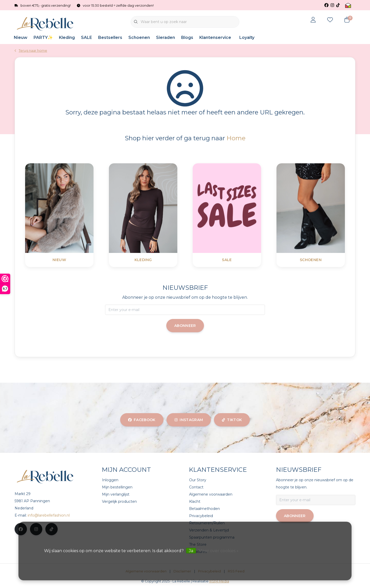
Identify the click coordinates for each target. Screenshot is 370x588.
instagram (189, 420)
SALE (86, 38)
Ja (191, 551)
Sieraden (166, 38)
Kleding (67, 38)
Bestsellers (110, 38)
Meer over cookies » (218, 551)
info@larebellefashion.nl (49, 515)
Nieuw (21, 38)
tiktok (232, 420)
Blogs (187, 38)
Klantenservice (215, 38)
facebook (142, 420)
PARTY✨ (43, 38)
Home (236, 138)
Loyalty (247, 38)
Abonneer (185, 326)
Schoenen (139, 38)
